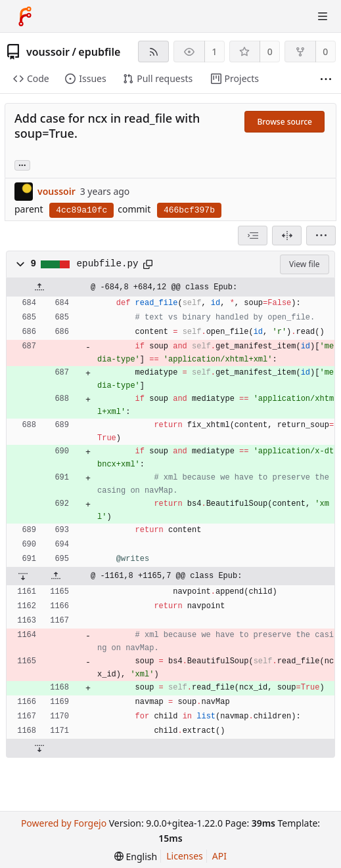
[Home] (25, 16)
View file (304, 264)
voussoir (48, 52)
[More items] (326, 79)
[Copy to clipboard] (148, 264)
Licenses (185, 856)
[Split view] (287, 236)
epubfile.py (108, 264)
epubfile (99, 52)
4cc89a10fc (81, 210)
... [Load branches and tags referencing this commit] (22, 164)
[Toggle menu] (323, 16)
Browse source (284, 122)
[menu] (321, 236)
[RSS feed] (153, 52)
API (219, 856)
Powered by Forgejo (64, 823)
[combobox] (253, 236)
